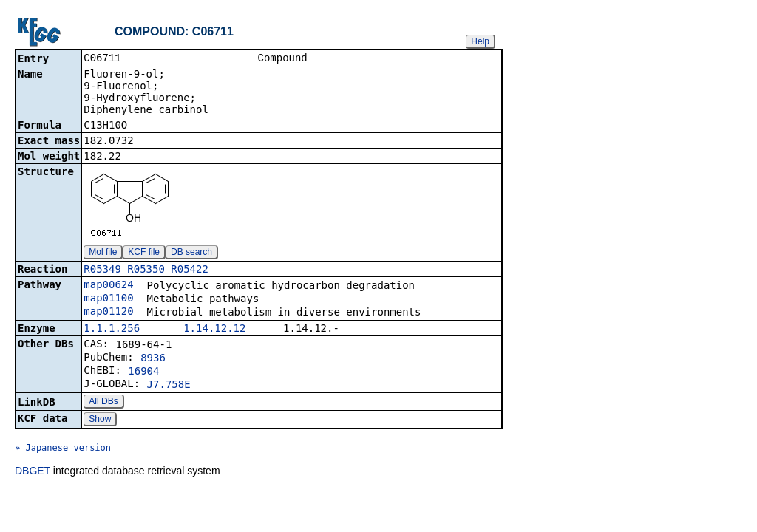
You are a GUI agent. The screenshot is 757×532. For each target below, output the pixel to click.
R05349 (102, 270)
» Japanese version (63, 449)
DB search (191, 253)
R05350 (146, 270)
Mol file (103, 253)
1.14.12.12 (214, 330)
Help (480, 41)
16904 (143, 372)
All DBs (103, 403)
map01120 (108, 313)
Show (100, 420)
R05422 (190, 270)
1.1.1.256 (112, 330)
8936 (153, 359)
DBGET (33, 472)
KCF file (144, 253)
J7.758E (169, 386)
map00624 (108, 286)
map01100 (108, 299)
